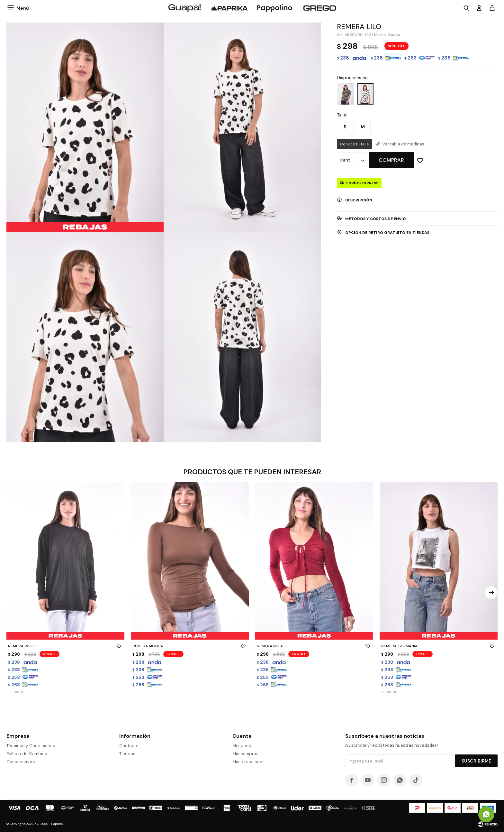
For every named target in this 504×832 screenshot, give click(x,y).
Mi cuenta (243, 746)
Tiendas (127, 754)
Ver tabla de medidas (403, 144)
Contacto (129, 746)
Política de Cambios (27, 754)
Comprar (391, 160)
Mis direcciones (248, 762)
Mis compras (245, 754)
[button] (491, 593)
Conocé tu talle (354, 144)
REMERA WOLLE (65, 646)
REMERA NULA (314, 646)
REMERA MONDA (190, 646)
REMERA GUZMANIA (439, 646)
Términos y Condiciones (31, 746)
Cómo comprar (22, 762)
